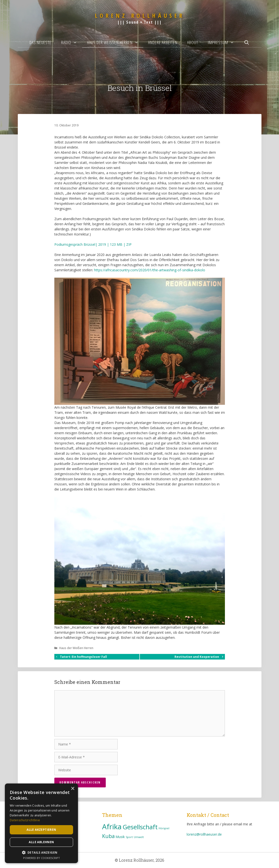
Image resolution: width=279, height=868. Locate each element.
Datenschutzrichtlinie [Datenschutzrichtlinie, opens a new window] (25, 820)
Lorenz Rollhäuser (140, 15)
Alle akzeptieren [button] (41, 830)
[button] (41, 852)
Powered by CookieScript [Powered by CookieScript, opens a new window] (42, 858)
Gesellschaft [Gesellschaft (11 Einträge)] (140, 827)
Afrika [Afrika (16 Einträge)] (112, 827)
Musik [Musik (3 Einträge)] (120, 837)
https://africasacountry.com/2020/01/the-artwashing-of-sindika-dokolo (150, 270)
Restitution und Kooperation (197, 657)
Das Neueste (40, 42)
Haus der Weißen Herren (115, 42)
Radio (72, 42)
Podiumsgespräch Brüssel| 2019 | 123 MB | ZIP (93, 244)
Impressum (223, 42)
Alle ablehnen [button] (41, 842)
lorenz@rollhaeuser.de (204, 834)
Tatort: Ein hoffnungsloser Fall (83, 657)
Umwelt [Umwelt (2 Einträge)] (139, 837)
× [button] (72, 789)
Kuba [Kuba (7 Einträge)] (108, 836)
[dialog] (41, 823)
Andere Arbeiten (163, 42)
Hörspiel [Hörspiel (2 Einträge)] (164, 828)
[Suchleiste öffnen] (247, 42)
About (193, 42)
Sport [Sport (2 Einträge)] (129, 837)
